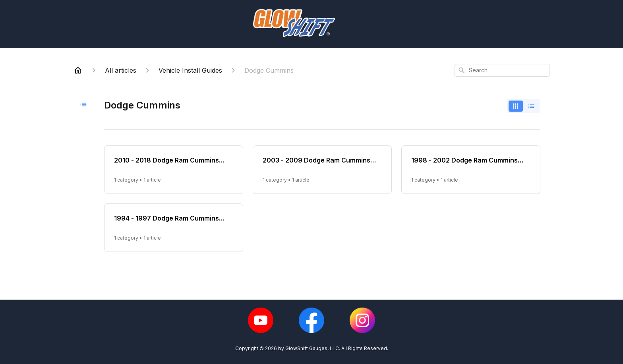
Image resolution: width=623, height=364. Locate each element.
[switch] (524, 106)
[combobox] (502, 70)
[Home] (78, 70)
